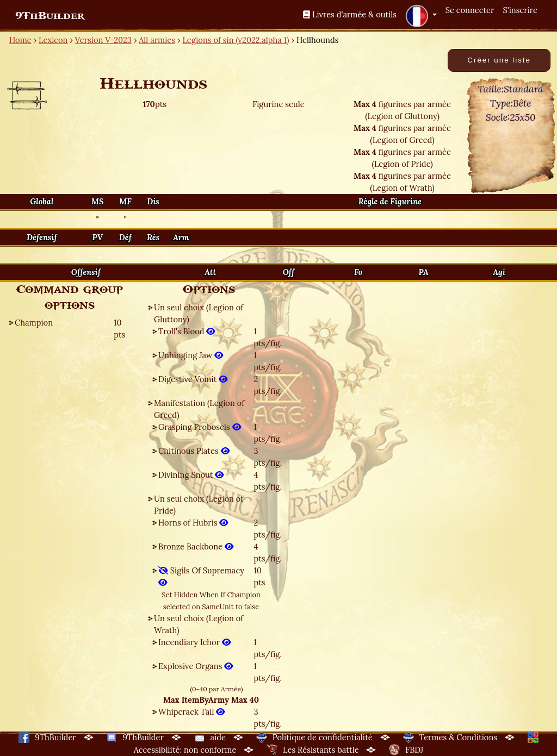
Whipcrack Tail (191, 712)
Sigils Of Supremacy (201, 576)
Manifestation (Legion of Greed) (199, 409)
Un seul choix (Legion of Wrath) (199, 624)
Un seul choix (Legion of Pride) (199, 505)
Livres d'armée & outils (350, 14)
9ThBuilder (50, 16)
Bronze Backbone (196, 546)
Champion (34, 323)
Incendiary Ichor (194, 642)
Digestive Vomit (193, 379)
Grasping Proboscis (200, 427)
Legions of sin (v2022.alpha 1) (236, 40)
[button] (421, 16)
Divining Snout (191, 475)
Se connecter (470, 10)
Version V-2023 (103, 40)
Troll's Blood (187, 331)
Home (20, 40)
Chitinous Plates (194, 451)
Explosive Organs (196, 666)
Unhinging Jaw (191, 355)
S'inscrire (520, 10)
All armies (157, 40)
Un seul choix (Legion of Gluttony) (199, 313)
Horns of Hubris (193, 523)
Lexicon (53, 40)
